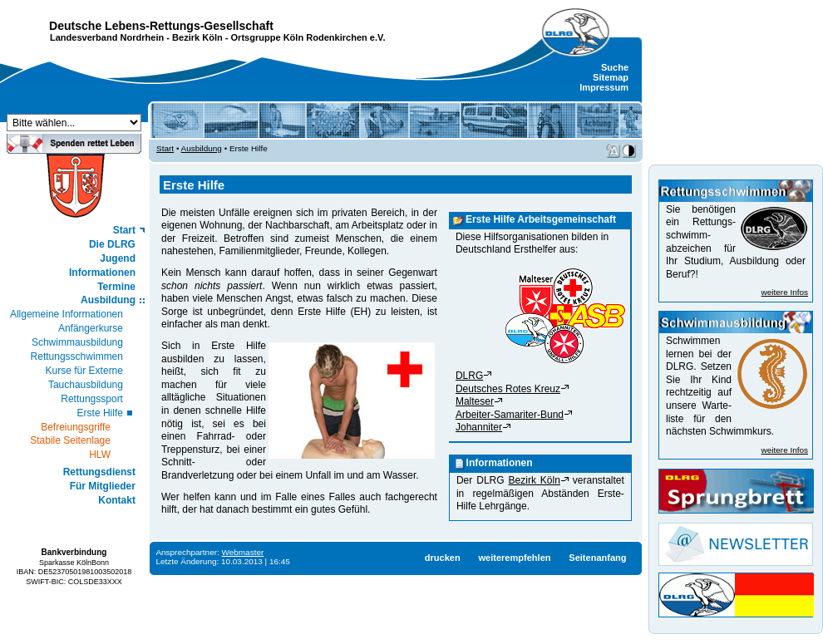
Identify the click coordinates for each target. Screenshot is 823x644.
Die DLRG (112, 244)
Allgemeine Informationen (67, 314)
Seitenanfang (597, 558)
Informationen (102, 273)
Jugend (118, 258)
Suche (615, 67)
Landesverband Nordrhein (107, 37)
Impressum (604, 87)
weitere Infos (785, 292)
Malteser (475, 401)
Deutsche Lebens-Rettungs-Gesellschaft (161, 26)
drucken (443, 558)
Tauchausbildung (86, 385)
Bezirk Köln (197, 37)
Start (124, 230)
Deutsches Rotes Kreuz (508, 389)
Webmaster (243, 552)
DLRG (469, 376)
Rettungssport (92, 399)
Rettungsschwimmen (77, 356)
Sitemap (611, 77)
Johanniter (479, 427)
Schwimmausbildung (77, 342)
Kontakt (117, 500)
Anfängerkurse (91, 328)
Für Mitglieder (103, 486)
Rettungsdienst (99, 472)
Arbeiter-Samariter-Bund (510, 415)
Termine (116, 287)
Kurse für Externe (84, 371)
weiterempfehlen (514, 558)
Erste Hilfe (100, 413)
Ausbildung (108, 300)
